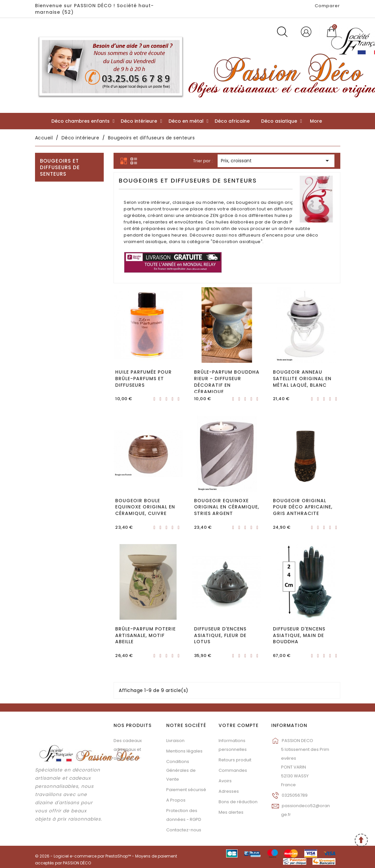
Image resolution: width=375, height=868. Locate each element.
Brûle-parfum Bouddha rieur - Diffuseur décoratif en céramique (227, 382)
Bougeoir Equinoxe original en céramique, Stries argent (227, 507)
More (316, 121)
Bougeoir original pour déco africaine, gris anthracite (303, 507)
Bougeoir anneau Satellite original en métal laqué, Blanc (302, 379)
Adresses (229, 791)
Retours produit (235, 760)
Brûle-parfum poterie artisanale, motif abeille (145, 635)
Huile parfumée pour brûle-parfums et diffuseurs (143, 379)
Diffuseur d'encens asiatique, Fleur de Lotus (220, 635)
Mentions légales (184, 751)
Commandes (233, 770)
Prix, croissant (276, 161)
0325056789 (295, 795)
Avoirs (225, 781)
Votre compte (239, 725)
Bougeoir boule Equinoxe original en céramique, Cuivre (145, 507)
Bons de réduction (238, 802)
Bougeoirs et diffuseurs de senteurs (60, 167)
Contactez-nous (184, 830)
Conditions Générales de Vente (181, 770)
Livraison (175, 741)
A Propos (176, 800)
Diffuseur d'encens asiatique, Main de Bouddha (299, 635)
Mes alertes (231, 812)
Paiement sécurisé (186, 790)
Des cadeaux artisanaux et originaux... (128, 749)
